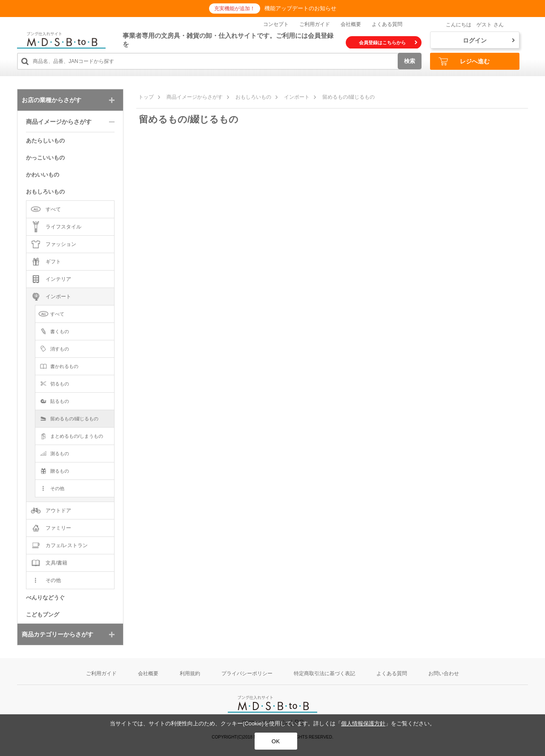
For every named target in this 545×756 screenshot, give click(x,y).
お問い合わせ (444, 673)
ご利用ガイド (315, 24)
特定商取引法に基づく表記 (324, 673)
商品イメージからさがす (195, 97)
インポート (297, 97)
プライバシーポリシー (247, 673)
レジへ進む (464, 61)
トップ (146, 97)
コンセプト (276, 24)
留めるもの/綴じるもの (349, 97)
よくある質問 (387, 24)
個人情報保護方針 (363, 723)
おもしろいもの (253, 97)
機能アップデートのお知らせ (300, 8)
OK (276, 741)
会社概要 (351, 24)
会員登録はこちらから (388, 43)
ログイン (489, 40)
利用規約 (190, 673)
